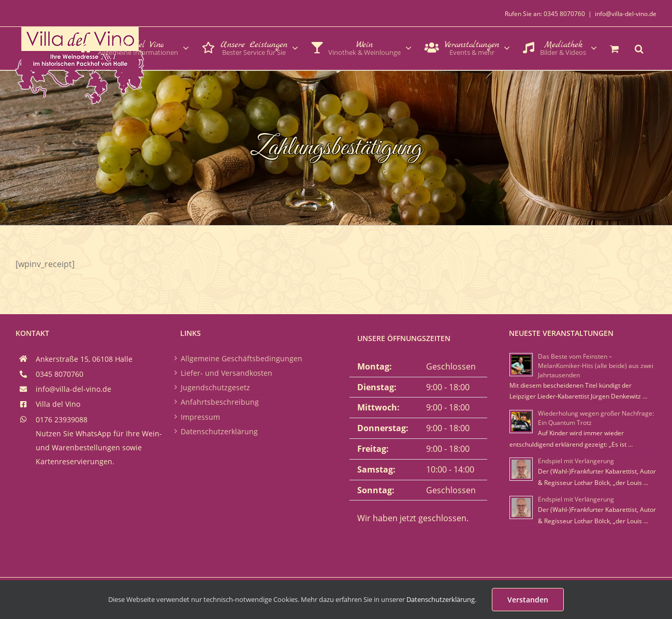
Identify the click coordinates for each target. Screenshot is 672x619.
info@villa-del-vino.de (626, 14)
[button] (639, 48)
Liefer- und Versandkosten (227, 373)
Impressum (200, 417)
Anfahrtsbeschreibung (220, 402)
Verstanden (528, 600)
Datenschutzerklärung (219, 431)
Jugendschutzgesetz (215, 387)
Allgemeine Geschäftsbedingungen (242, 358)
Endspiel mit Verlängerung (576, 461)
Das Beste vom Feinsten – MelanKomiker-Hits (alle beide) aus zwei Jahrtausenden (596, 366)
